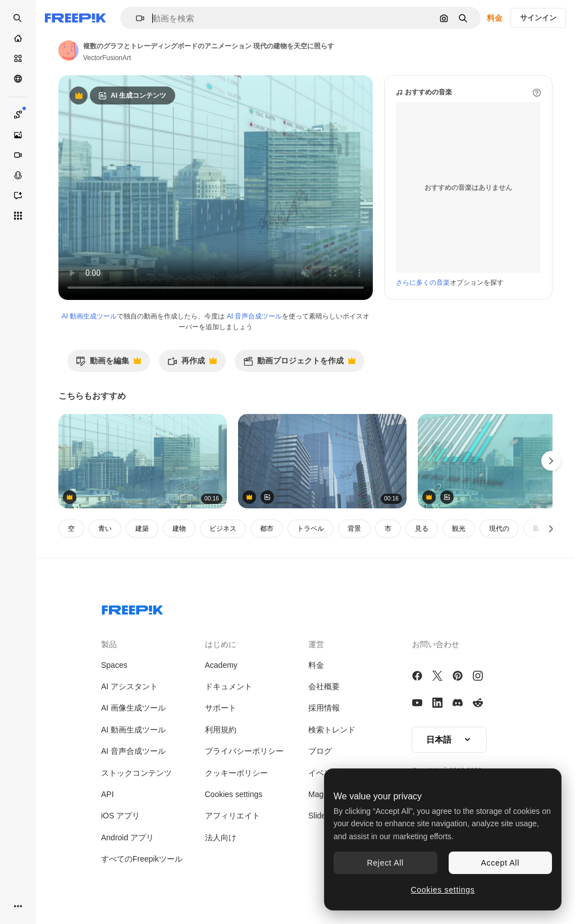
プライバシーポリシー (244, 751)
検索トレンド (332, 730)
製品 (109, 644)
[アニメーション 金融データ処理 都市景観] (322, 461)
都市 (267, 529)
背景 (354, 529)
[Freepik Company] (133, 608)
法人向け (221, 837)
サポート (221, 708)
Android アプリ (127, 837)
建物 (179, 529)
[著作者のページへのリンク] (69, 51)
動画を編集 (108, 364)
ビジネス (223, 529)
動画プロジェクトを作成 (299, 364)
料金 (495, 18)
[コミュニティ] (18, 79)
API (108, 794)
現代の (499, 529)
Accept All (500, 863)
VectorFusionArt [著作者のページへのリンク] (107, 58)
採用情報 (324, 708)
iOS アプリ (120, 816)
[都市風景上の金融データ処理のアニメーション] (143, 461)
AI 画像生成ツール (133, 708)
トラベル (311, 529)
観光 (459, 529)
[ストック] (18, 58)
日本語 (449, 740)
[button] (136, 18)
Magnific (323, 794)
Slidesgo (323, 816)
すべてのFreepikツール (142, 859)
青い (105, 529)
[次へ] (551, 529)
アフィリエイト (232, 816)
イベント (324, 773)
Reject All (385, 863)
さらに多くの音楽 (423, 283)
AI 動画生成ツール (90, 316)
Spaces (114, 665)
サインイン (538, 18)
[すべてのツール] (18, 216)
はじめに (221, 644)
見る (422, 529)
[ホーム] (18, 38)
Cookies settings (234, 794)
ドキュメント (229, 686)
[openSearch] (18, 18)
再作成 (192, 364)
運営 (316, 644)
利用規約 (221, 730)
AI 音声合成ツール (255, 316)
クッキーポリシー (236, 773)
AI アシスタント (129, 686)
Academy (221, 665)
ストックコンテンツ (136, 773)
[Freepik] (76, 18)
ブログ (320, 751)
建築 (142, 529)
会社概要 (324, 686)
